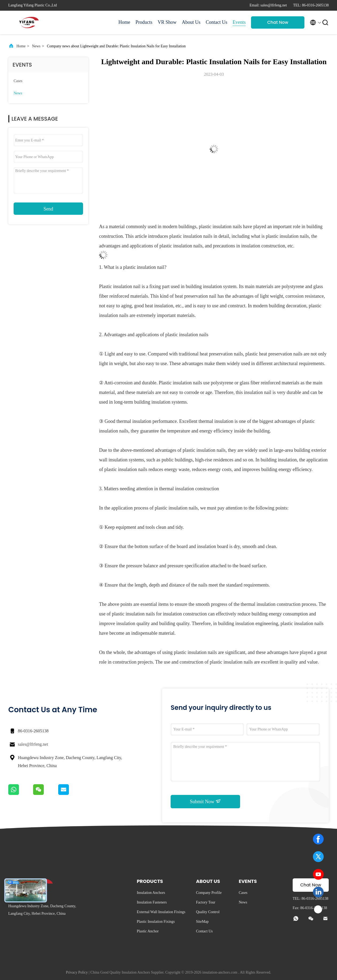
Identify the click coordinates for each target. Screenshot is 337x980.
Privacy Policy (77, 972)
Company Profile (209, 893)
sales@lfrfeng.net (33, 744)
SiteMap (202, 922)
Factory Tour (206, 902)
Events (239, 22)
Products (144, 22)
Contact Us (217, 22)
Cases (18, 81)
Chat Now (278, 22)
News (36, 46)
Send (48, 209)
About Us (191, 22)
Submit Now (205, 801)
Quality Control (208, 912)
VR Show (167, 22)
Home (124, 22)
